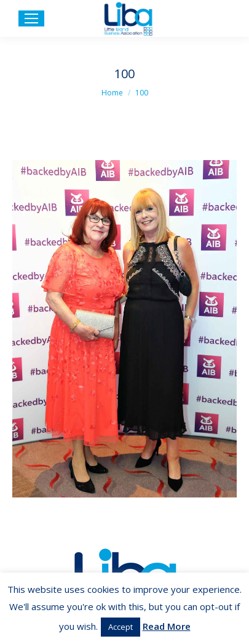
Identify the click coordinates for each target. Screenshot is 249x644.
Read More (167, 626)
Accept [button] (121, 627)
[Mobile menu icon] (31, 18)
